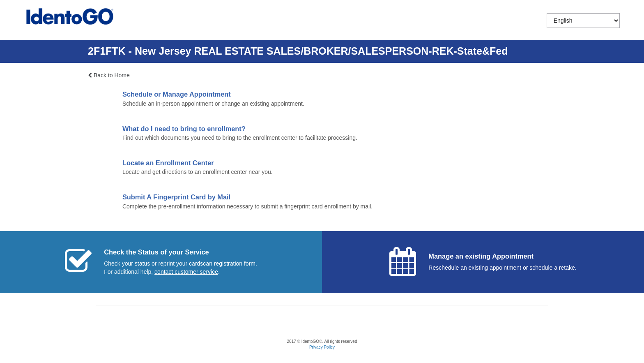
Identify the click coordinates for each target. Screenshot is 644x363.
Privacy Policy (322, 347)
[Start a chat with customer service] (186, 272)
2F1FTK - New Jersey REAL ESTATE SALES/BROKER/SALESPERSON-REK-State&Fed (298, 51)
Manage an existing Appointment (481, 256)
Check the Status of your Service (156, 252)
